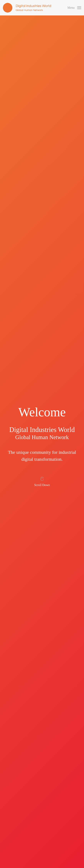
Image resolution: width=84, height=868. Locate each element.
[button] (74, 8)
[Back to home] (27, 8)
